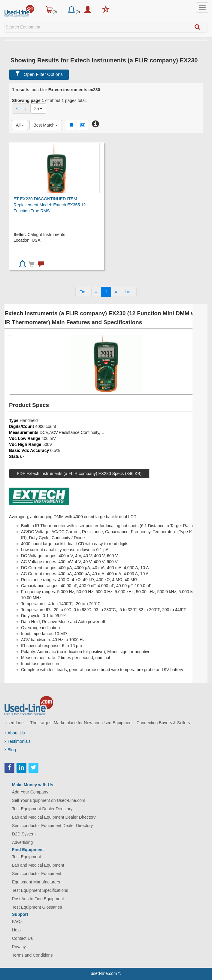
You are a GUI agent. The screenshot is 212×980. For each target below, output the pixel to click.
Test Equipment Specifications (40, 890)
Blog (10, 750)
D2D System (24, 834)
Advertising (22, 842)
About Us (15, 733)
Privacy (19, 947)
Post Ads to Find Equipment (38, 899)
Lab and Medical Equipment (38, 865)
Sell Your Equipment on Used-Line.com (49, 800)
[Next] (116, 292)
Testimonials (18, 741)
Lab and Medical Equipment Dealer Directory (54, 817)
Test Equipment (27, 857)
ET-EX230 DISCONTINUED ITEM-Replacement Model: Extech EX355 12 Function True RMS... (50, 205)
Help (16, 930)
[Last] (129, 292)
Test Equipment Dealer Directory (42, 809)
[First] (83, 292)
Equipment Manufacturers (36, 882)
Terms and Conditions (32, 955)
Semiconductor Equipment (37, 874)
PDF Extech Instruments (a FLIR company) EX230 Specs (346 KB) (79, 474)
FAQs (17, 922)
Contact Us (22, 938)
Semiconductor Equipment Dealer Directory (52, 826)
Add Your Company (30, 792)
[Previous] (96, 292)
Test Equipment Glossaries (37, 907)
